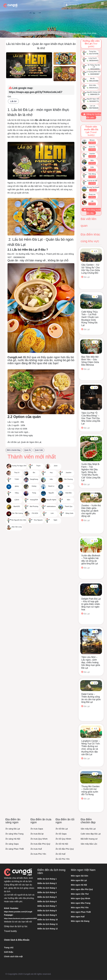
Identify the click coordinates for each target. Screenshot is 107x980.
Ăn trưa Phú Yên (38, 854)
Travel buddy (10, 931)
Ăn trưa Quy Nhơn (39, 839)
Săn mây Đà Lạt (88, 829)
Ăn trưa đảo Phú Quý (40, 844)
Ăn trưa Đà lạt (37, 834)
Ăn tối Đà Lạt (62, 829)
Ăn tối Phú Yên (63, 859)
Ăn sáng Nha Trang (14, 834)
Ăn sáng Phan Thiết (15, 849)
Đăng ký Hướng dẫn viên (92, 116)
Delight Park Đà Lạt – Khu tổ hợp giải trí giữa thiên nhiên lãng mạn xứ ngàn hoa (91, 604)
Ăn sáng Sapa (12, 844)
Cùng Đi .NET (14, 33)
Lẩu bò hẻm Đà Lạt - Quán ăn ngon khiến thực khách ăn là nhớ (78, 33)
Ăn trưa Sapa (37, 829)
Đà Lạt (41, 33)
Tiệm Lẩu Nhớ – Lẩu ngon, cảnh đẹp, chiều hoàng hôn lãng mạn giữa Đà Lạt (91, 663)
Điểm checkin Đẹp (14, 450)
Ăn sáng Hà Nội (13, 839)
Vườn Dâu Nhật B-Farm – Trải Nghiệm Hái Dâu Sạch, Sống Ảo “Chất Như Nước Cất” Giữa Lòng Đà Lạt (91, 472)
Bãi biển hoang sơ (89, 839)
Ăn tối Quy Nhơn (63, 839)
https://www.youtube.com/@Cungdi (18, 912)
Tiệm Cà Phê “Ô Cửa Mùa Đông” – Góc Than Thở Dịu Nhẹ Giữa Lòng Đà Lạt (91, 418)
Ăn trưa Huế (36, 849)
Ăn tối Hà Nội (62, 844)
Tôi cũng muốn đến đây (92, 211)
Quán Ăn (28, 450)
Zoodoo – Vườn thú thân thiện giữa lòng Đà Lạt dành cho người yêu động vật (91, 511)
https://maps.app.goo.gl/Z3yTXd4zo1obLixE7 (36, 92)
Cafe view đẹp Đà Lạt (91, 834)
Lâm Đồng (30, 33)
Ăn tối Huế (60, 854)
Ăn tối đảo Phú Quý (65, 849)
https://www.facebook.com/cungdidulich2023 (20, 918)
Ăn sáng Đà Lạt (13, 829)
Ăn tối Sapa (61, 834)
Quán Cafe (39, 450)
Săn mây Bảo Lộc (89, 844)
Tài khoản (71, 5)
